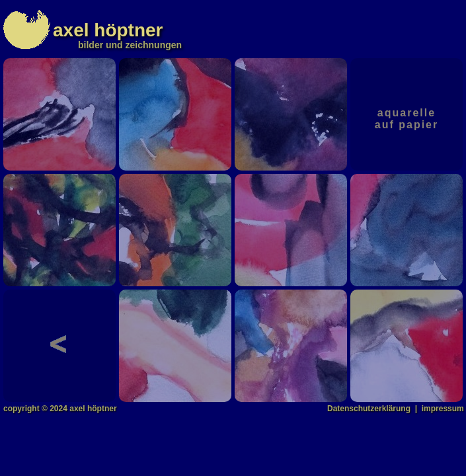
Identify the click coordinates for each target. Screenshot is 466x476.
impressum (443, 409)
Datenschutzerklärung (369, 409)
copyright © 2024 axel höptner (60, 409)
